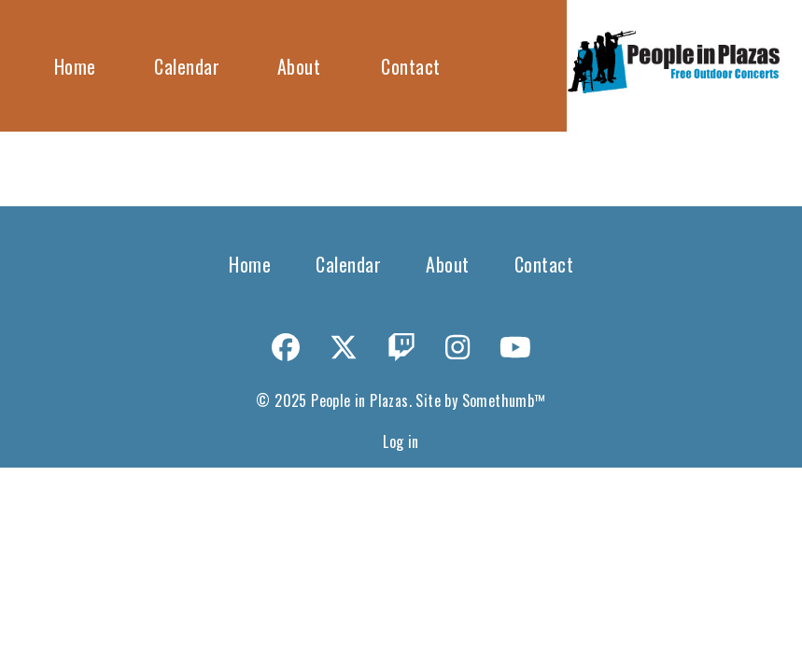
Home (75, 66)
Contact (411, 66)
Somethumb (499, 400)
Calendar (187, 66)
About (299, 66)
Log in (401, 441)
